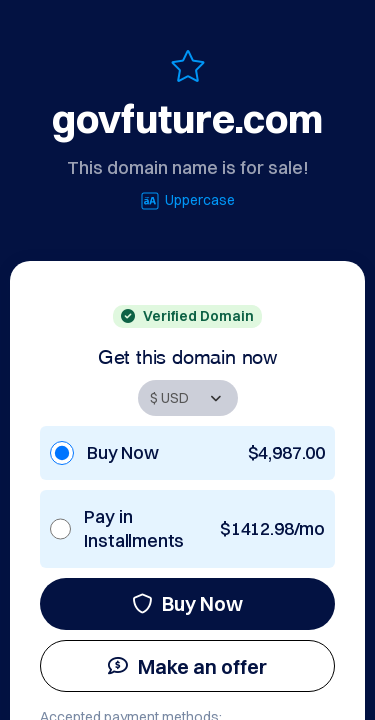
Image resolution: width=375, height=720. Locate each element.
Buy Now (187, 603)
